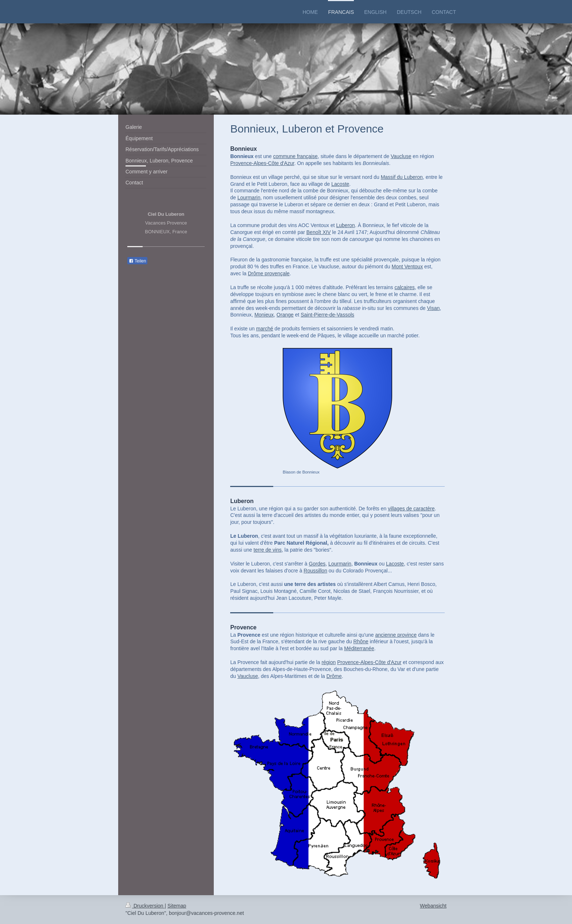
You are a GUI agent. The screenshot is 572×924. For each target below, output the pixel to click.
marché (265, 329)
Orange (285, 315)
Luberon (345, 225)
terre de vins (268, 550)
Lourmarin (249, 198)
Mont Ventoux (407, 267)
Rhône (361, 641)
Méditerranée (359, 648)
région (328, 662)
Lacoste (340, 184)
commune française (295, 156)
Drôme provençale (268, 273)
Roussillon (315, 571)
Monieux (264, 315)
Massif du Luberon (402, 177)
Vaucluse (401, 156)
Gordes (317, 564)
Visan (434, 308)
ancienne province (396, 635)
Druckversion (145, 906)
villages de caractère (411, 509)
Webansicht (433, 906)
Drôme (334, 676)
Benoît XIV (319, 232)
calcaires (404, 287)
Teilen (137, 261)
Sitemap (177, 906)
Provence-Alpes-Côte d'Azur (262, 163)
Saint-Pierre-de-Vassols (327, 315)
